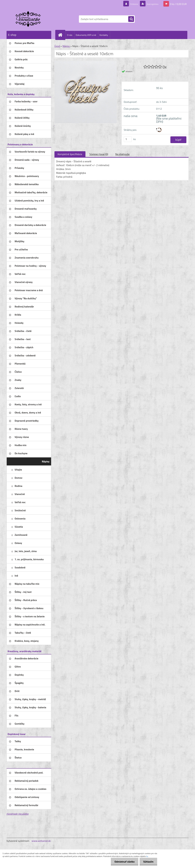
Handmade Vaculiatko (18, 814)
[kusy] (128, 139)
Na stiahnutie (122, 154)
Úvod (57, 46)
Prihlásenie (126, 4)
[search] (131, 19)
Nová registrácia (149, 4)
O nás (70, 35)
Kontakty (104, 35)
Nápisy (66, 46)
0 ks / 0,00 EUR (178, 4)
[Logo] (29, 19)
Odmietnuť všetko (124, 862)
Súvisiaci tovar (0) (99, 154)
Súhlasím (148, 862)
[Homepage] (62, 35)
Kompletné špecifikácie (70, 154)
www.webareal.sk (41, 841)
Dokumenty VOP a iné (86, 35)
